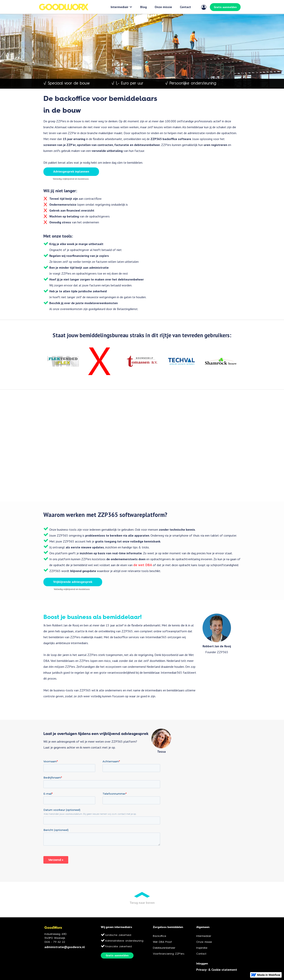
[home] (64, 7)
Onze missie (163, 7)
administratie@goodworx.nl (65, 947)
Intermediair (120, 7)
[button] (121, 7)
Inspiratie (202, 948)
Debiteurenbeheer (164, 948)
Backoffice (159, 936)
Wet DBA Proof (162, 942)
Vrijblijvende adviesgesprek (73, 582)
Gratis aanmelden (225, 7)
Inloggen (202, 964)
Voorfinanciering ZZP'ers (169, 954)
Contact (185, 7)
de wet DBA (143, 565)
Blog (143, 7)
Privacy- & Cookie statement (217, 970)
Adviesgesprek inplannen (71, 171)
